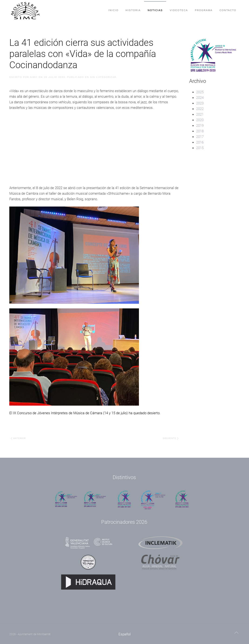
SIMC (34, 77)
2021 (200, 114)
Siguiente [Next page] (171, 438)
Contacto (228, 10)
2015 (200, 148)
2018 (200, 131)
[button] (236, 633)
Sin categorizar (103, 77)
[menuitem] (124, 634)
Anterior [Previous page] (18, 438)
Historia (133, 10)
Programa (204, 10)
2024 (200, 98)
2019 (200, 126)
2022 (200, 109)
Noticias (155, 10)
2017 (200, 137)
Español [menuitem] (124, 634)
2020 (200, 120)
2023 (200, 103)
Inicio (113, 10)
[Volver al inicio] (26, 10)
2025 (200, 92)
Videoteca (179, 10)
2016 (200, 142)
